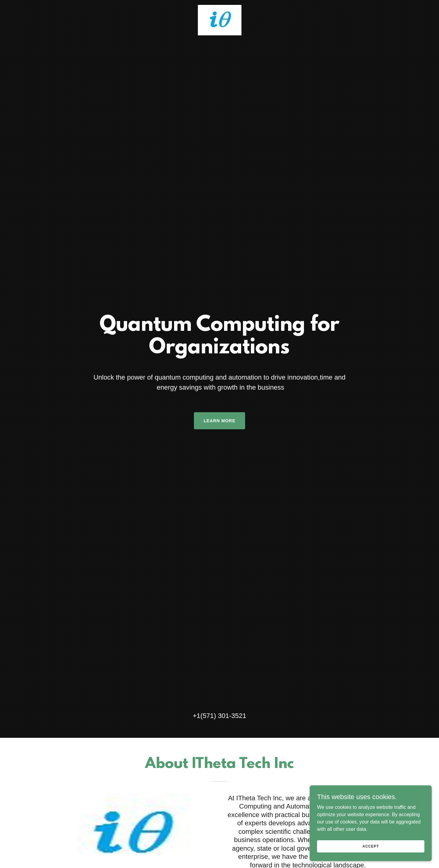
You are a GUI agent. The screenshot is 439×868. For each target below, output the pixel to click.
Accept (371, 846)
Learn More (220, 421)
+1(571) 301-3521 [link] (220, 716)
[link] (219, 20)
